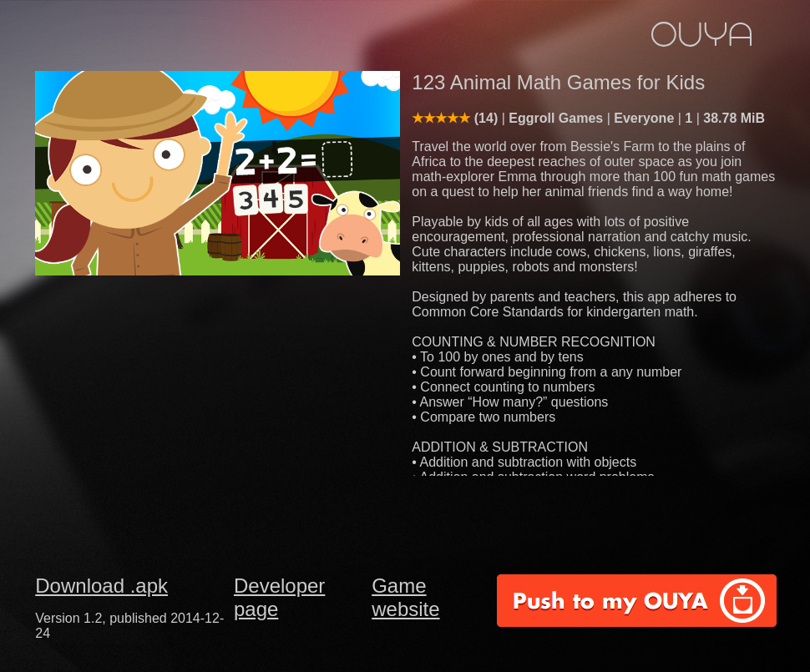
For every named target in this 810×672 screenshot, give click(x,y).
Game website (405, 597)
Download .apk (101, 586)
